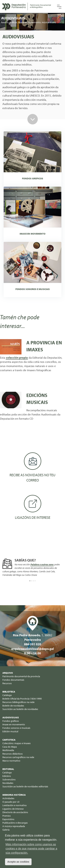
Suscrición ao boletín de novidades (20, 709)
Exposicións (8, 819)
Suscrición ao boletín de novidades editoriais (25, 786)
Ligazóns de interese (13, 809)
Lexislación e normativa (14, 805)
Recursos (7, 683)
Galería (6, 830)
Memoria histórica (14, 795)
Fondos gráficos (11, 721)
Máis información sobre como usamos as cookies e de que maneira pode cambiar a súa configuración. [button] (31, 849)
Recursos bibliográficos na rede (18, 702)
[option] (32, 568)
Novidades (8, 783)
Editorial (8, 769)
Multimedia (8, 750)
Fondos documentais (13, 680)
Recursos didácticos (13, 754)
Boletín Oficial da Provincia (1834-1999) (22, 699)
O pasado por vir (11, 802)
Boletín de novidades (13, 706)
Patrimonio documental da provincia (21, 676)
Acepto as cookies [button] (18, 862)
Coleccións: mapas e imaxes (17, 743)
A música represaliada (14, 826)
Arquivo (8, 673)
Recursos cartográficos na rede (18, 757)
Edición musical (10, 731)
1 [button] (30, 581)
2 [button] (32, 581)
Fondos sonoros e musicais (16, 728)
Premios (7, 816)
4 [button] (35, 581)
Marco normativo (11, 761)
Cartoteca (9, 740)
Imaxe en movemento (14, 724)
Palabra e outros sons (42, 564)
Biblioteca (9, 692)
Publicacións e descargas (15, 823)
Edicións (7, 776)
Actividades (8, 798)
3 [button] (33, 581)
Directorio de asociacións (15, 812)
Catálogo (7, 695)
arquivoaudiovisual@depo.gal (33, 649)
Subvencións (9, 779)
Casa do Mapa (10, 747)
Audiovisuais (11, 717)
